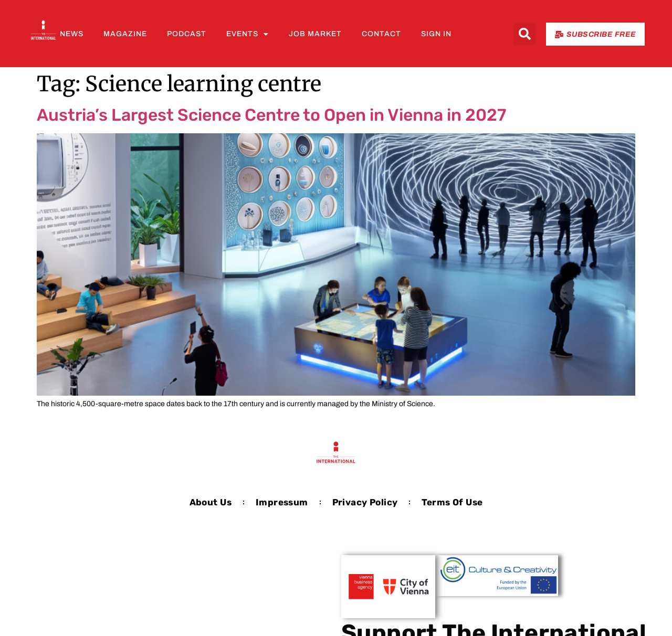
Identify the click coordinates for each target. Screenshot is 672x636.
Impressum (282, 502)
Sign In (436, 34)
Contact (381, 34)
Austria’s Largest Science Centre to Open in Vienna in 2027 (271, 115)
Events (248, 34)
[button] (524, 34)
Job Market (315, 34)
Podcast (187, 34)
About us (211, 502)
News (72, 34)
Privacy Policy (365, 502)
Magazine (125, 34)
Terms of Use (452, 502)
